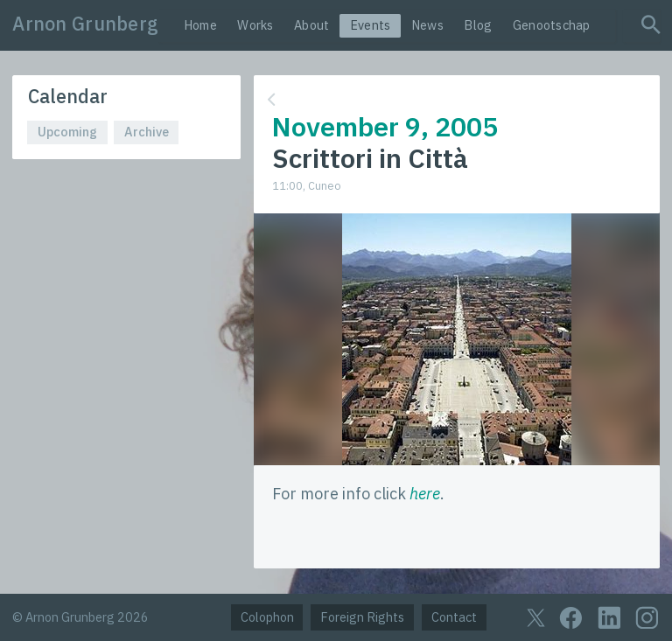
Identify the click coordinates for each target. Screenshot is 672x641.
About (311, 25)
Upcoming (67, 132)
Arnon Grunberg (85, 24)
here (425, 494)
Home (200, 25)
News (427, 25)
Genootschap (552, 25)
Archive (147, 132)
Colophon (267, 617)
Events (371, 25)
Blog (478, 25)
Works (255, 25)
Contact (454, 617)
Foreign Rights (362, 617)
